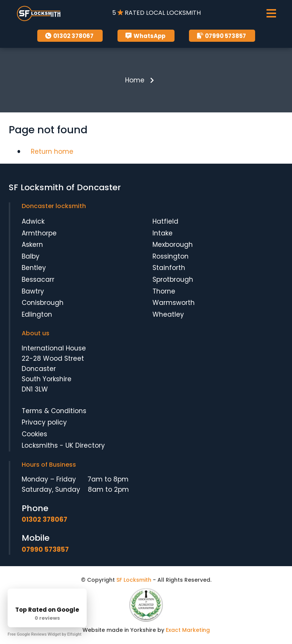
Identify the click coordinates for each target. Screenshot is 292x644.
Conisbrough (43, 303)
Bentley (34, 268)
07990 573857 (221, 36)
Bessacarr (38, 279)
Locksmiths (40, 446)
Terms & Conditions (54, 411)
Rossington (171, 256)
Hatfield (165, 221)
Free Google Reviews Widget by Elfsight (44, 634)
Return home (52, 152)
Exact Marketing (188, 630)
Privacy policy (44, 422)
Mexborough (173, 245)
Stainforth (169, 268)
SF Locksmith (134, 580)
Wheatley (168, 314)
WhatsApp (145, 36)
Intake (163, 233)
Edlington (37, 314)
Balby (31, 256)
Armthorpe (39, 233)
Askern (32, 245)
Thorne (164, 291)
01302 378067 (69, 36)
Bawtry (33, 291)
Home (135, 80)
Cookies (34, 434)
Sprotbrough (173, 279)
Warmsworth (174, 303)
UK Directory (85, 446)
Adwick (33, 221)
